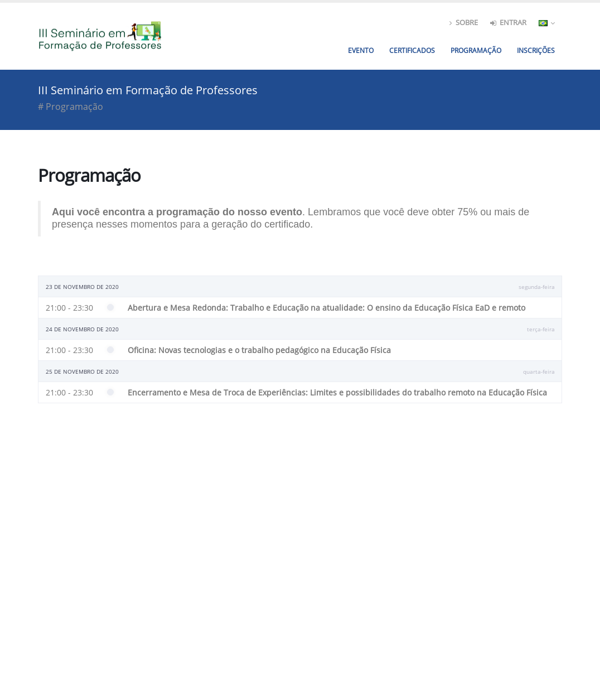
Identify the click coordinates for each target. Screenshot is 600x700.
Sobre (464, 23)
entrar (508, 23)
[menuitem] (536, 51)
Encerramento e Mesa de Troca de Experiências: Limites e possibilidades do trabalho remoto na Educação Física (337, 392)
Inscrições (536, 50)
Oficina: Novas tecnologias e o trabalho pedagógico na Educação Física (259, 350)
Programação (476, 50)
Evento (361, 50)
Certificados (412, 50)
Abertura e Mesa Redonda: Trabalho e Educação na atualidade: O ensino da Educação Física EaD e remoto (326, 308)
